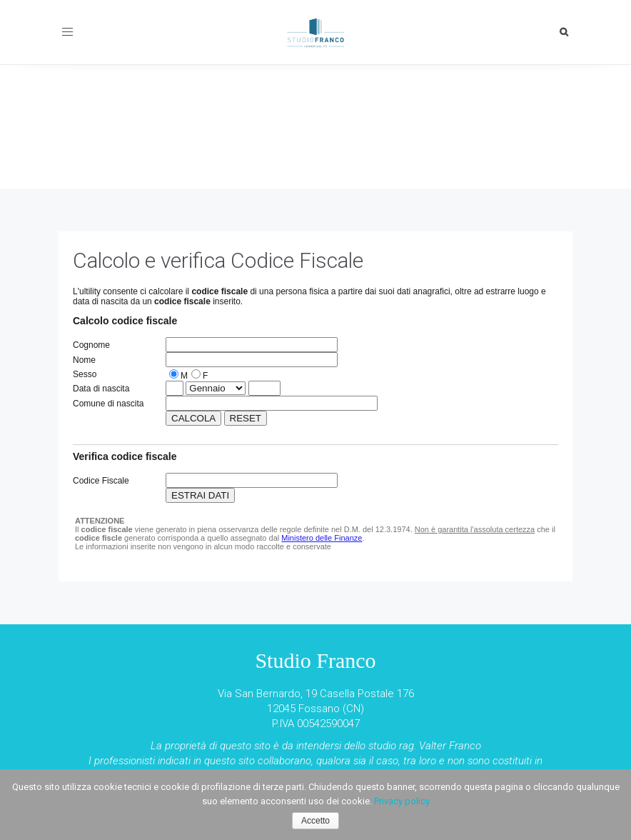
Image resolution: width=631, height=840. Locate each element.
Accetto (315, 821)
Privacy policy (402, 801)
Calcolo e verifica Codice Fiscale (218, 260)
